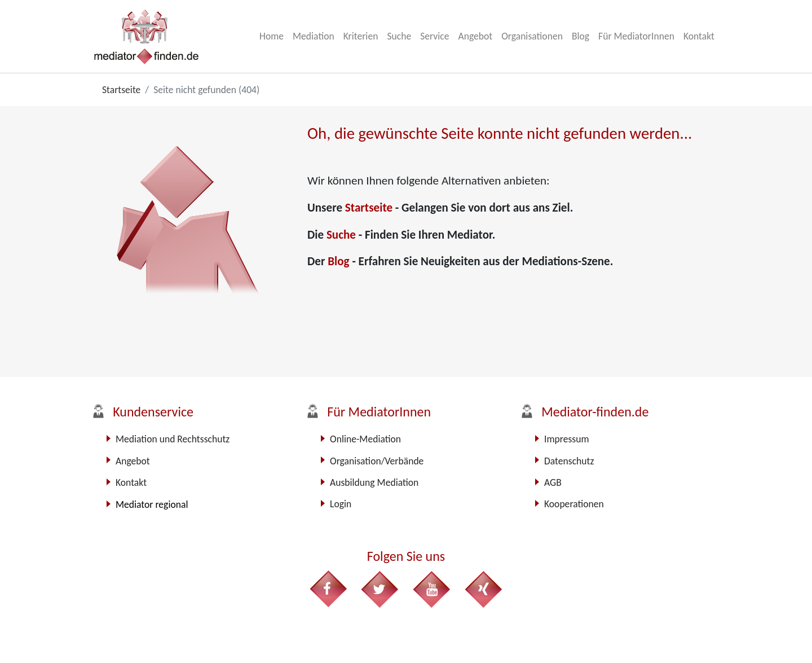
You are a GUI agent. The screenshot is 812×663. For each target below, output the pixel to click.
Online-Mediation (365, 439)
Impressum (566, 439)
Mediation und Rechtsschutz (173, 439)
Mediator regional (152, 504)
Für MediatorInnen (636, 36)
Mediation (314, 36)
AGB (553, 482)
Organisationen (532, 36)
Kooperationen (574, 504)
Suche (399, 36)
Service (434, 36)
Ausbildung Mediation (374, 482)
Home (272, 36)
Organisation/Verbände (377, 461)
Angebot (475, 36)
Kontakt (699, 36)
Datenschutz (569, 461)
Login (341, 504)
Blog (581, 36)
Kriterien (361, 36)
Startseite (370, 208)
